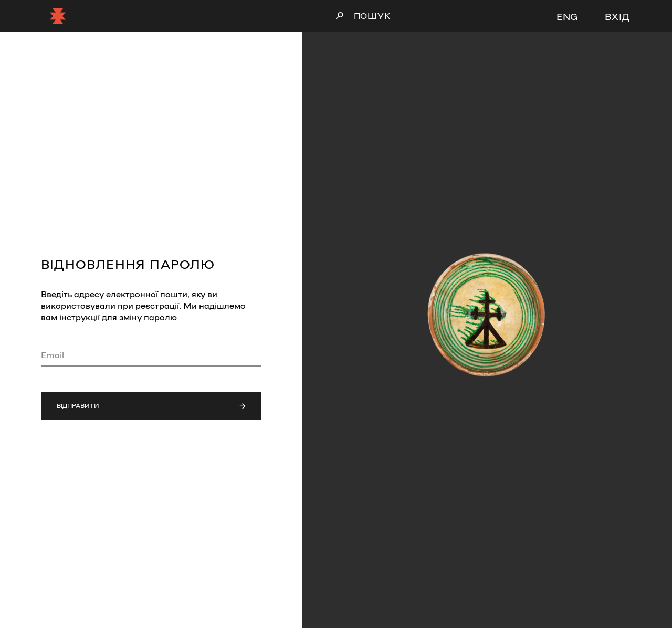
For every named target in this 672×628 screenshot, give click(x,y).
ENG (568, 16)
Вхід (617, 16)
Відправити (151, 405)
